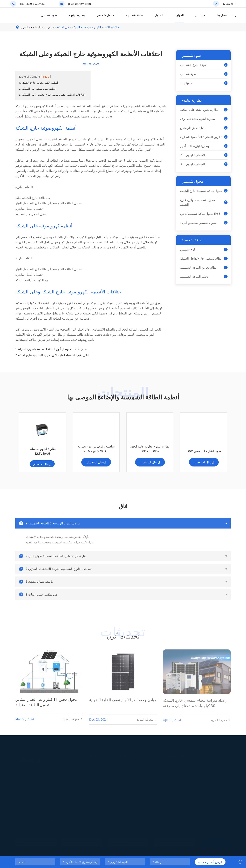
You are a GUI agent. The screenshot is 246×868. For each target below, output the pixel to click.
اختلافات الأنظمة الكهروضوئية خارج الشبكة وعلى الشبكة (88, 27)
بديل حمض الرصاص (193, 128)
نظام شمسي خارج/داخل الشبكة (201, 258)
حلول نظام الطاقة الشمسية (180, 793)
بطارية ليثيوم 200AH (193, 155)
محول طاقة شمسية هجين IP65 (200, 214)
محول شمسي (105, 15)
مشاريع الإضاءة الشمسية (97, 793)
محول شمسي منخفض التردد (198, 223)
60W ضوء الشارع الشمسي (150, 454)
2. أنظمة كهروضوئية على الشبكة (37, 88)
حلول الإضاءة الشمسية (96, 788)
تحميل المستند (220, 793)
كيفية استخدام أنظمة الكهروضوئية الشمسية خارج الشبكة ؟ (48, 355)
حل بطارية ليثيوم (129, 810)
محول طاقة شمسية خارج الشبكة (201, 191)
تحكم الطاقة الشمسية (194, 277)
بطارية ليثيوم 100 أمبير (194, 146)
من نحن (200, 15)
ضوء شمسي (49, 15)
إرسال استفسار (42, 465)
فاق (214, 782)
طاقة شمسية (135, 15)
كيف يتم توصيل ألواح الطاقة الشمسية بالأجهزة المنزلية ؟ (47, 349)
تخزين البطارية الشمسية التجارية (201, 137)
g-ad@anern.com (80, 4)
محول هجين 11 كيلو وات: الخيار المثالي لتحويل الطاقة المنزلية (46, 708)
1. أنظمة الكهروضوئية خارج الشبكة (38, 83)
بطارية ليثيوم (77, 15)
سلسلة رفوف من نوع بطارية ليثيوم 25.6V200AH (42, 452)
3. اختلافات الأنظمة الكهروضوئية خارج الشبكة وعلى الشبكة (52, 94)
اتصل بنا (222, 15)
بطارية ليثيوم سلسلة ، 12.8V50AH (204, 452)
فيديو (214, 788)
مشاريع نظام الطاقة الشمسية (181, 799)
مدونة (49, 27)
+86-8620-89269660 (33, 4)
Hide (46, 77)
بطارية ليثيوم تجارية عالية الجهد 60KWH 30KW (96, 452)
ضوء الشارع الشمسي (194, 65)
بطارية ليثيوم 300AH (193, 164)
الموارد (179, 15)
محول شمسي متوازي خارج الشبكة (197, 202)
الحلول (159, 15)
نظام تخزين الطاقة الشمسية (198, 267)
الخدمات (216, 771)
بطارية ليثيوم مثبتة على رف (197, 119)
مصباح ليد (186, 83)
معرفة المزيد (73, 725)
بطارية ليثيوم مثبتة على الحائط (199, 110)
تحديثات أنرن (123, 639)
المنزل (24, 27)
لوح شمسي (187, 249)
